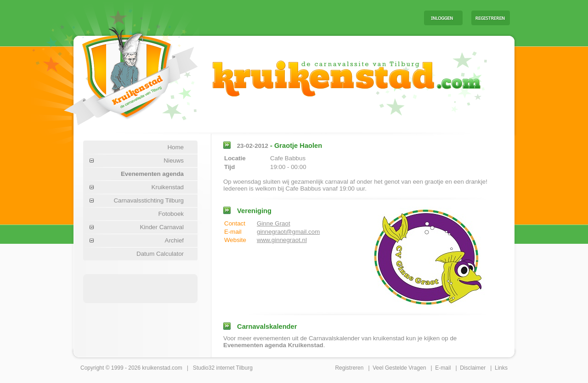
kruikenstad (156, 368)
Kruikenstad (168, 187)
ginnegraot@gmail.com (288, 232)
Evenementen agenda (152, 174)
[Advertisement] (303, 17)
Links (501, 368)
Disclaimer (473, 368)
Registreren (349, 368)
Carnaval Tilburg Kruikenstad (115, 73)
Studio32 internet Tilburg (223, 368)
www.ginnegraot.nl (282, 240)
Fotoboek (171, 214)
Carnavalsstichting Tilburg (149, 200)
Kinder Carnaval (162, 227)
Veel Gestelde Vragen (399, 368)
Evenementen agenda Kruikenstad (273, 345)
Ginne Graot (274, 223)
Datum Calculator (160, 254)
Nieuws (174, 161)
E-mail (443, 368)
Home (175, 147)
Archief (174, 240)
